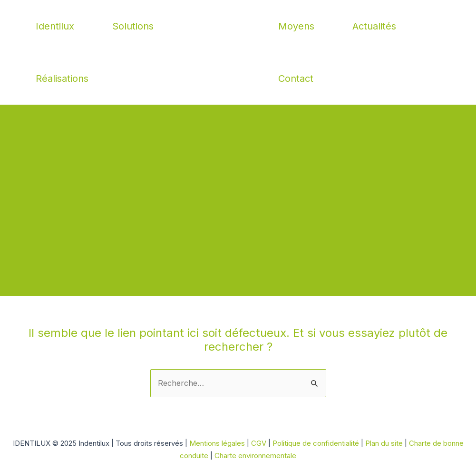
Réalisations (62, 78)
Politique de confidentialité (317, 443)
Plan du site (385, 443)
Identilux (55, 26)
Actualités (374, 26)
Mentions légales (217, 443)
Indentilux (238, 52)
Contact (296, 78)
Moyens (296, 26)
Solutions (133, 26)
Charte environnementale (255, 456)
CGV (259, 443)
